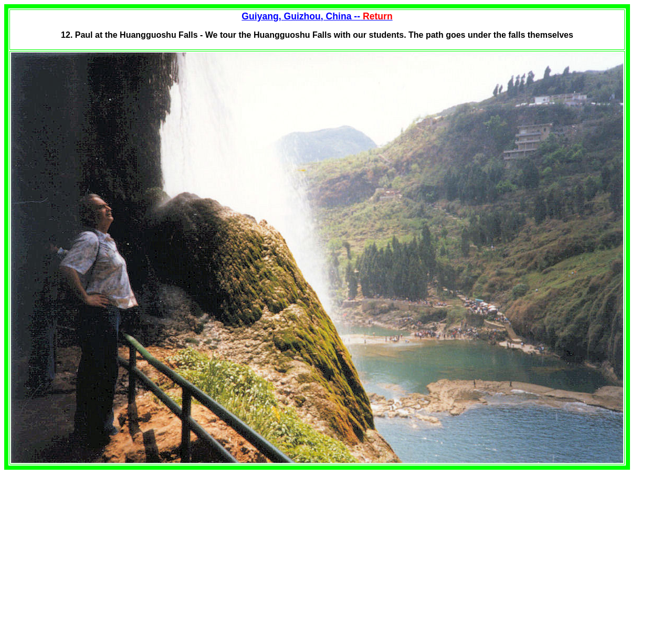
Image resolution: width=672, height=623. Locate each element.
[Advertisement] (92, 543)
